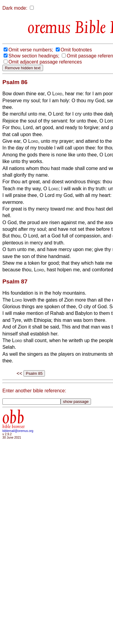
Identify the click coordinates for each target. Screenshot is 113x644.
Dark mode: (15, 8)
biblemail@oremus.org (18, 431)
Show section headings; (34, 56)
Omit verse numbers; (31, 50)
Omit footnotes (76, 50)
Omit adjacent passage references (45, 62)
